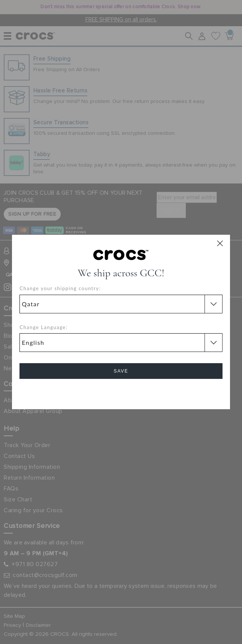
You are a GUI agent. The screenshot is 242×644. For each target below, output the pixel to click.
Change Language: (43, 327)
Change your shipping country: (60, 288)
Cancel (121, 392)
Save (121, 371)
